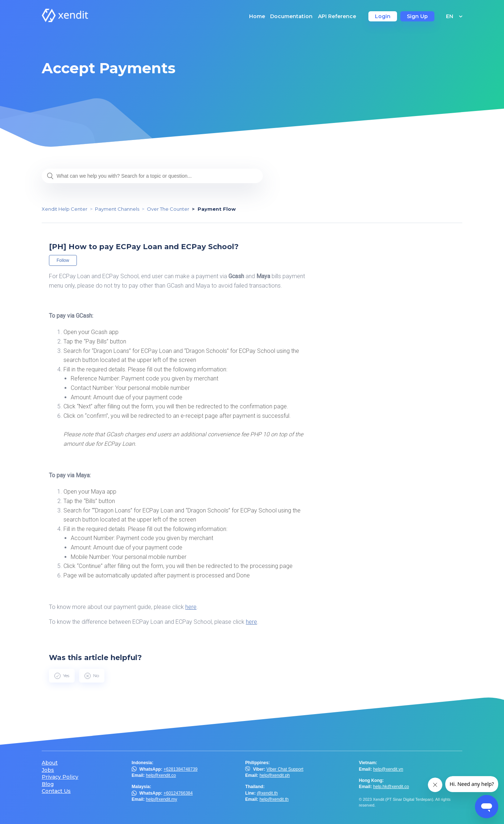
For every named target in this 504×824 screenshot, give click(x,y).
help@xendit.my (161, 799)
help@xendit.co (161, 775)
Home (257, 16)
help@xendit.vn (388, 769)
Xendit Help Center (65, 209)
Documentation (291, 16)
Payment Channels (117, 209)
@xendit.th (267, 793)
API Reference (337, 16)
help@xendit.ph (275, 775)
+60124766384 (178, 793)
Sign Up (417, 16)
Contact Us (56, 791)
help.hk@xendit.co (391, 787)
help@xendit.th (274, 799)
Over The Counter (168, 209)
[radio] (62, 676)
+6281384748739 (181, 769)
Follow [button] (63, 260)
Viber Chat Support (285, 769)
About (50, 763)
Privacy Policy (60, 777)
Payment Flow (217, 209)
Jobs (48, 770)
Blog (48, 784)
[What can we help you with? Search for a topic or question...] (152, 176)
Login (383, 16)
